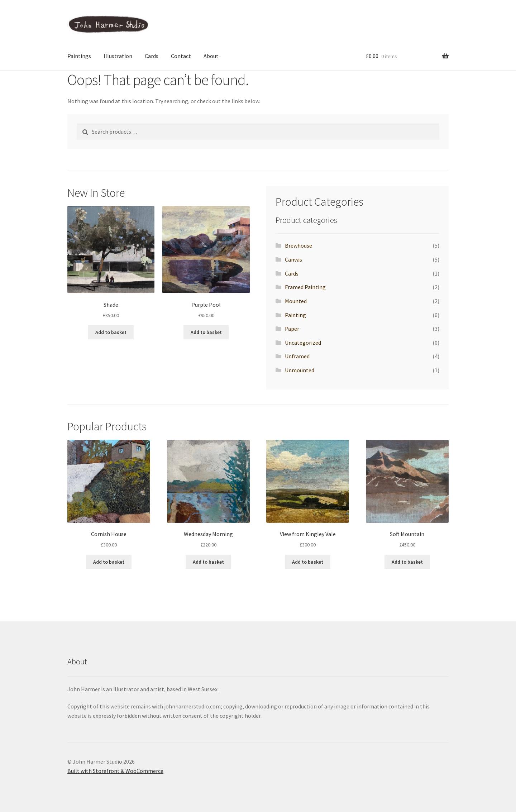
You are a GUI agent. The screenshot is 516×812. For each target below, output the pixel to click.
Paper (292, 329)
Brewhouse (298, 245)
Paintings (79, 56)
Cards (152, 56)
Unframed (297, 356)
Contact (181, 56)
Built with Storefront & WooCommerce (115, 771)
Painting (295, 315)
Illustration (118, 56)
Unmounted (300, 370)
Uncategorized (303, 343)
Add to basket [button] (111, 332)
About (211, 56)
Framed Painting (305, 287)
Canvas (293, 259)
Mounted (296, 301)
